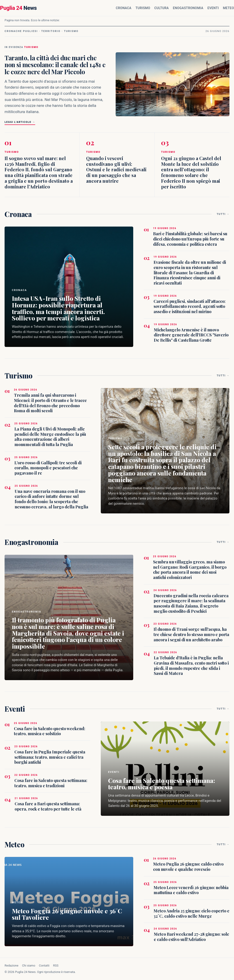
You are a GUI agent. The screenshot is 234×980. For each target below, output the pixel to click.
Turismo (143, 8)
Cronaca (124, 8)
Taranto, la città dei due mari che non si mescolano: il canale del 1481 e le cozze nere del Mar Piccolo (55, 65)
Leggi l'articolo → (20, 122)
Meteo (228, 8)
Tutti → (223, 214)
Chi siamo (29, 965)
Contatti (44, 965)
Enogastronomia (188, 8)
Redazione (11, 965)
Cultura (161, 8)
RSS (56, 965)
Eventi (213, 8)
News (18, 8)
